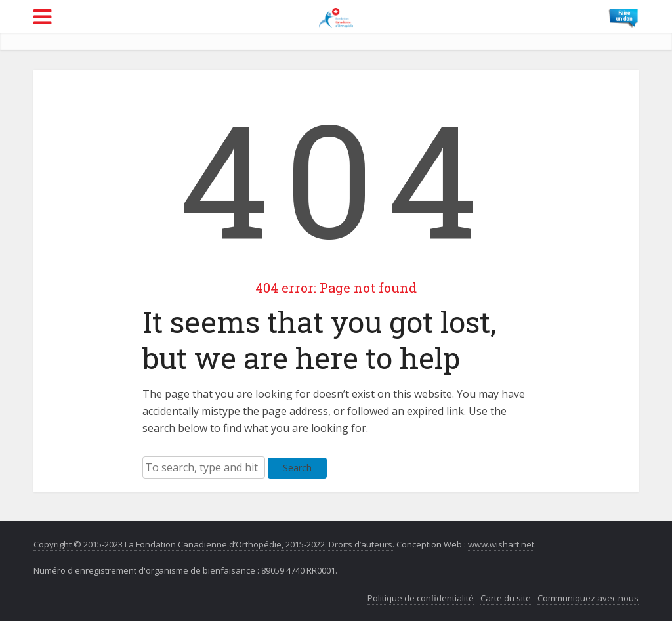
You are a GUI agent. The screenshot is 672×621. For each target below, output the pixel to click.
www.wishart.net (501, 544)
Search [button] (297, 468)
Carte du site (506, 598)
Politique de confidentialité (421, 598)
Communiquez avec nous (588, 598)
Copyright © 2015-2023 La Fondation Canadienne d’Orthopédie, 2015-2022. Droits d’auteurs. (214, 544)
